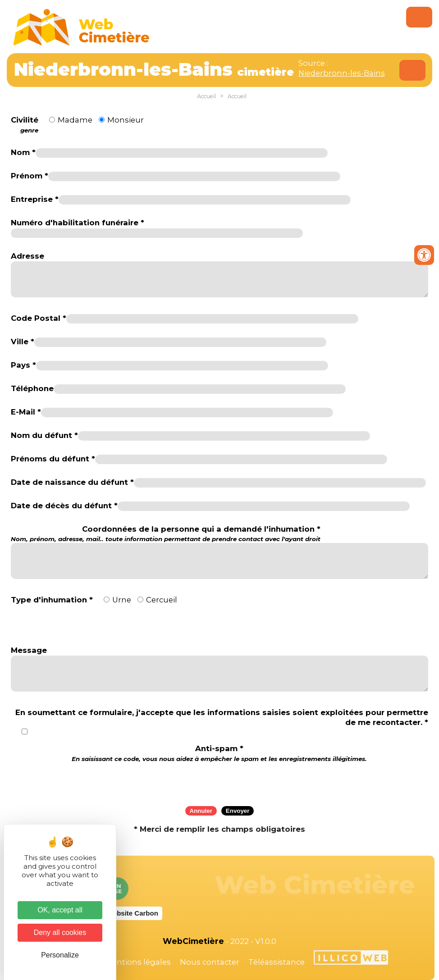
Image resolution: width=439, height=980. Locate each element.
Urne (122, 600)
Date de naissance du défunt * (72, 482)
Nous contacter (210, 962)
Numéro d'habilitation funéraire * (78, 223)
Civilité (25, 125)
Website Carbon (133, 913)
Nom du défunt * (44, 435)
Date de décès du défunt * (64, 506)
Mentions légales (138, 962)
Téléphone (32, 388)
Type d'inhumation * (52, 600)
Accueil (206, 96)
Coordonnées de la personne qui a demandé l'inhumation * (166, 534)
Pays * (23, 365)
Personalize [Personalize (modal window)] (60, 955)
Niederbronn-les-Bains (342, 73)
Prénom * (30, 176)
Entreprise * (35, 199)
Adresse (27, 256)
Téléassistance (277, 962)
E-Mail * (26, 412)
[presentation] (219, 781)
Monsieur (126, 120)
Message (29, 650)
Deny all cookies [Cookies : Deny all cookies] (60, 932)
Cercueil (162, 600)
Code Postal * (39, 318)
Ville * (23, 342)
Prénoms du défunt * (53, 459)
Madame (75, 120)
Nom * (23, 152)
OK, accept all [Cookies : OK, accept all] (60, 910)
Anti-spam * (219, 753)
